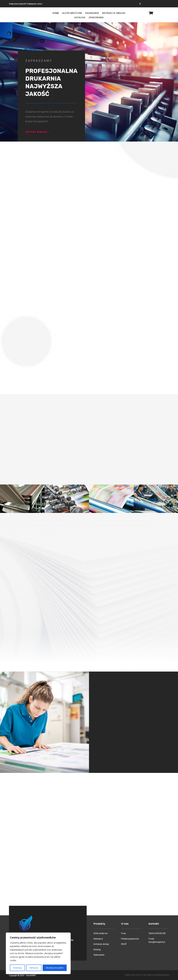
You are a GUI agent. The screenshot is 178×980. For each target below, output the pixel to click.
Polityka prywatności (130, 939)
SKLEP (124, 944)
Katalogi (80, 18)
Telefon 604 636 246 (157, 933)
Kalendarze (92, 13)
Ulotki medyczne (72, 13)
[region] (38, 953)
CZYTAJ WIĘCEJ (43, 132)
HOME (56, 13)
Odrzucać (34, 968)
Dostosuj (18, 968)
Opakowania (96, 18)
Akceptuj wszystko (55, 968)
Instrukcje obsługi (114, 13)
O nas (123, 933)
